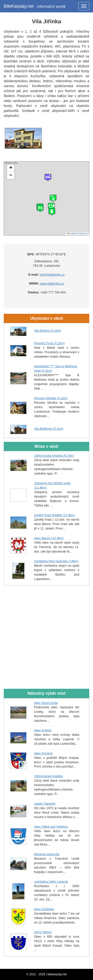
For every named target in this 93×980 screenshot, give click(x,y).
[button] (52, 212)
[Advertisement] (46, 637)
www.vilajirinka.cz (52, 284)
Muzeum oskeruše (47, 854)
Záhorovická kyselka (48, 776)
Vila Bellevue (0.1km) (49, 429)
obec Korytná (43, 753)
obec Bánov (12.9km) (49, 538)
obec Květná (43, 730)
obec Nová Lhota (46, 703)
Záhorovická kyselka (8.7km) (54, 456)
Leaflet (71, 234)
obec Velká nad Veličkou (51, 827)
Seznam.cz (83, 234)
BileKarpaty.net (35, 6)
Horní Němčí (43, 932)
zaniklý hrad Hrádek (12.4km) (54, 515)
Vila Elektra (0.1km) (48, 331)
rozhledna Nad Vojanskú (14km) (56, 561)
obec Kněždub (44, 909)
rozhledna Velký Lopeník (51, 882)
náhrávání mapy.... (46, 198)
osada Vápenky (45, 804)
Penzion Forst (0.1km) (49, 343)
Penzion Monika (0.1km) (51, 398)
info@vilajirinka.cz (52, 275)
